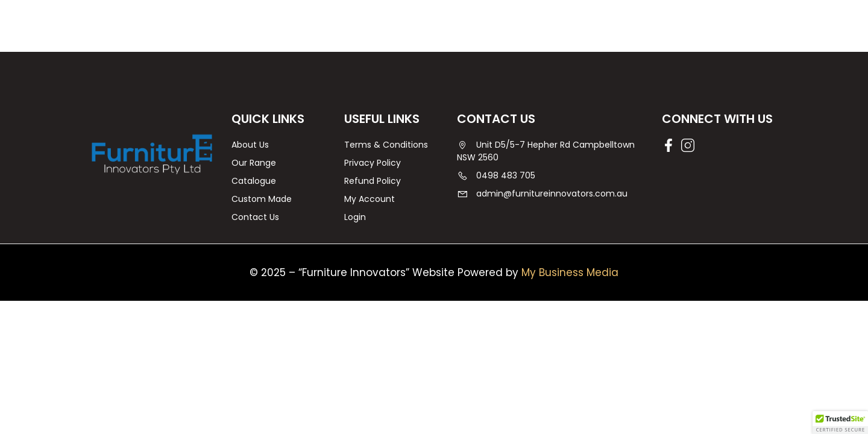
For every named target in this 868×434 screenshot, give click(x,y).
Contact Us (255, 217)
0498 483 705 (496, 175)
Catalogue (254, 181)
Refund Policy (373, 181)
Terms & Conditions (386, 145)
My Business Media (570, 272)
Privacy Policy (373, 163)
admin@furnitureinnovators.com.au (542, 193)
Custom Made (262, 199)
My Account (370, 199)
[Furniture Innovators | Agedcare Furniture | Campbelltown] (152, 154)
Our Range (254, 163)
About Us (250, 145)
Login (355, 217)
